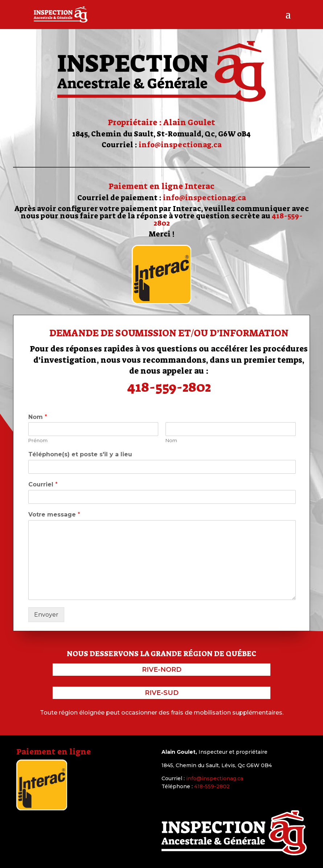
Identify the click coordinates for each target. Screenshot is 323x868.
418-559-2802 (169, 387)
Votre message (54, 515)
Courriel (43, 484)
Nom (38, 417)
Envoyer (46, 615)
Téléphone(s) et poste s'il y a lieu (80, 454)
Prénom (38, 440)
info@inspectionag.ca (180, 145)
